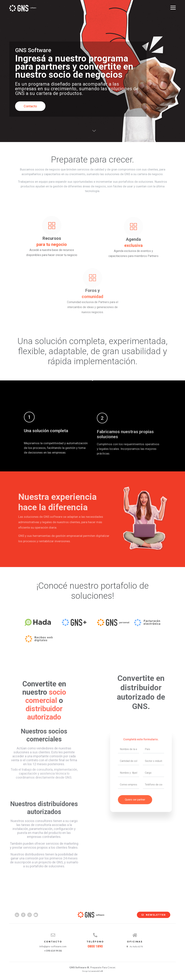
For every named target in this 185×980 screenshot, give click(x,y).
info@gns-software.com (53, 946)
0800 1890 (95, 946)
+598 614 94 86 (53, 951)
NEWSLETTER (152, 915)
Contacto (30, 106)
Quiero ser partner (137, 791)
